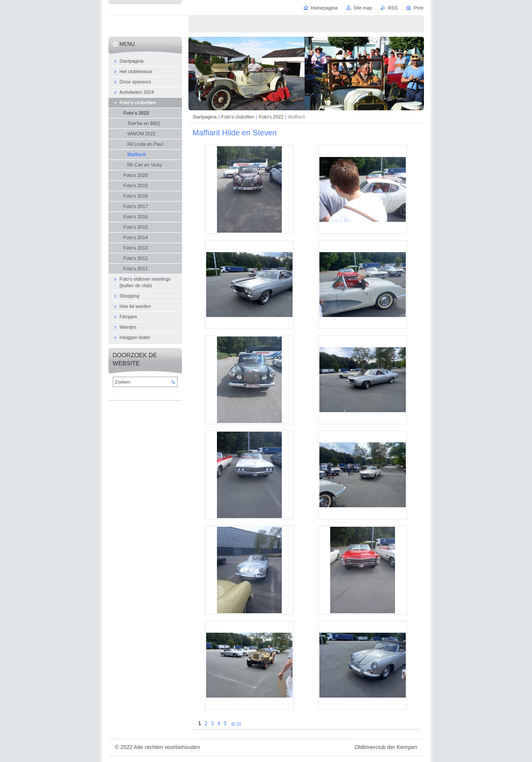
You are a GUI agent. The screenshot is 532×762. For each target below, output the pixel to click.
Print (418, 8)
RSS (393, 8)
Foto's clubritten (238, 117)
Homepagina (324, 8)
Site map (363, 8)
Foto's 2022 (271, 117)
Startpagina (205, 117)
